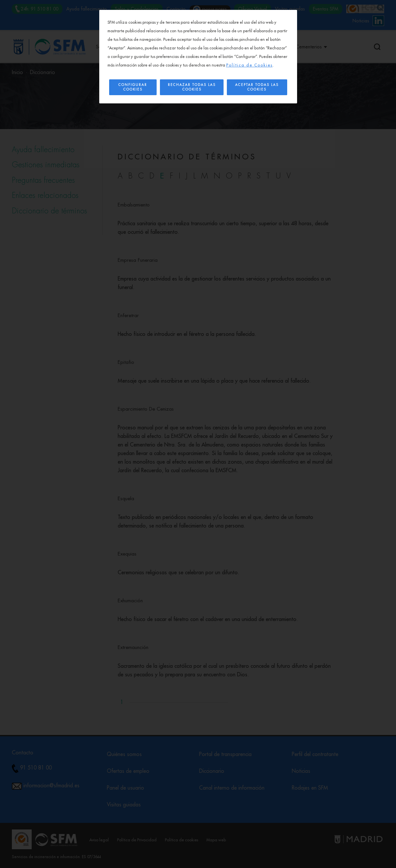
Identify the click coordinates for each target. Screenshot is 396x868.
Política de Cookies (249, 65)
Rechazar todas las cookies (192, 87)
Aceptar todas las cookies (257, 87)
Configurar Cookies (133, 87)
